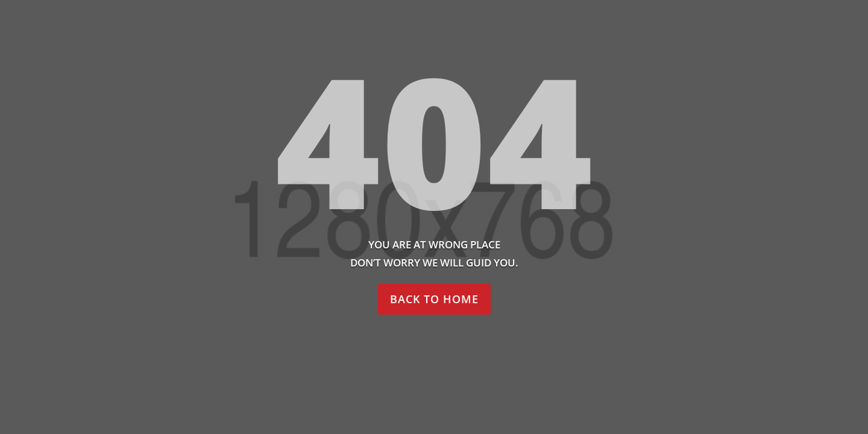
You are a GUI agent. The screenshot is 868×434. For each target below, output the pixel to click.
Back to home (434, 299)
